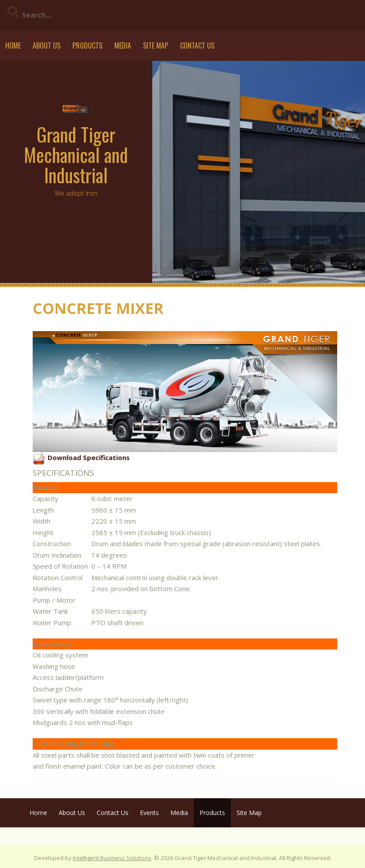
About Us (47, 45)
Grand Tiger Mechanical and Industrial (76, 155)
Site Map (156, 45)
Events (149, 813)
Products (87, 45)
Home (13, 45)
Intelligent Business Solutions (112, 858)
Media (123, 45)
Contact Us (197, 45)
